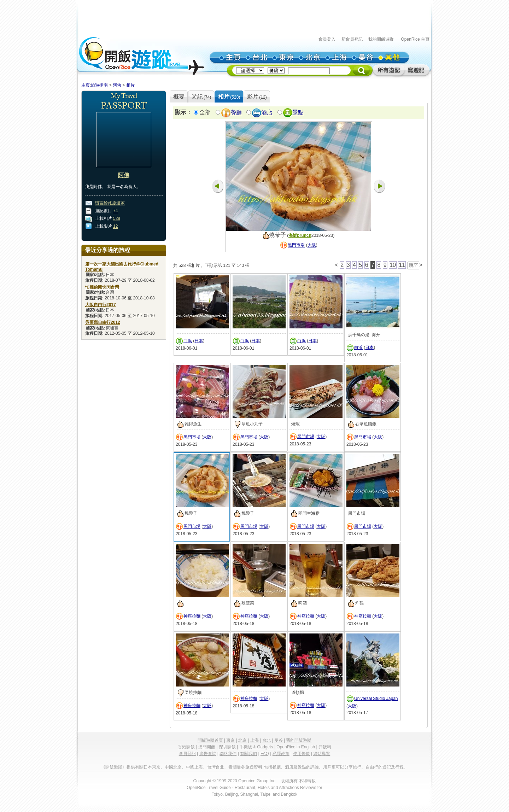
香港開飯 (186, 747)
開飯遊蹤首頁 (210, 740)
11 (402, 265)
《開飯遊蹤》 (114, 767)
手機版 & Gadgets (256, 747)
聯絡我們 (228, 754)
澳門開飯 (207, 747)
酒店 (267, 113)
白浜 (188, 341)
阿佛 (117, 85)
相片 (130, 85)
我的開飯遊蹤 (381, 39)
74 (115, 211)
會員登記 (187, 754)
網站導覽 (322, 754)
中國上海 (194, 767)
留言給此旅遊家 (110, 203)
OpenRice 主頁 (415, 39)
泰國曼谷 (237, 767)
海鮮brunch (300, 235)
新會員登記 (352, 39)
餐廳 (236, 113)
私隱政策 (281, 754)
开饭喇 (325, 747)
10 (393, 265)
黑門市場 (296, 245)
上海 (255, 740)
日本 (199, 341)
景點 (298, 113)
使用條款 (302, 754)
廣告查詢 (208, 754)
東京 (230, 740)
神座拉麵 (192, 616)
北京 (242, 740)
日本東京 (152, 767)
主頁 (86, 85)
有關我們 (248, 754)
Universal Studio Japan (376, 699)
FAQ (265, 754)
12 (115, 227)
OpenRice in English (296, 747)
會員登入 (327, 39)
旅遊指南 (99, 85)
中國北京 (173, 767)
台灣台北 (216, 767)
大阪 (312, 245)
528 (117, 219)
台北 (267, 740)
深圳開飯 (227, 747)
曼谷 (279, 740)
